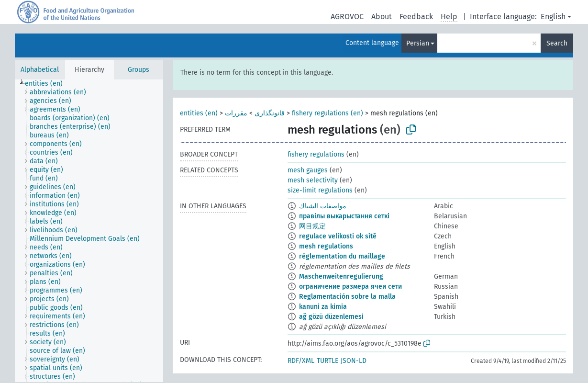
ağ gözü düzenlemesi (331, 317)
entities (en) (199, 113)
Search (557, 43)
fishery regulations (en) (327, 113)
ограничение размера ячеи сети (350, 287)
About (382, 17)
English (553, 17)
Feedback (416, 17)
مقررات (236, 113)
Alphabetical (40, 70)
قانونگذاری (270, 113)
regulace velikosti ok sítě (338, 236)
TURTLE (327, 361)
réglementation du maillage (342, 256)
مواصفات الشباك (323, 206)
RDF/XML (301, 361)
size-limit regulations (320, 190)
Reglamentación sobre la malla (347, 297)
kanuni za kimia (323, 307)
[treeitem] (48, 84)
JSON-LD (354, 361)
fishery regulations (316, 154)
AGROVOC (347, 17)
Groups (139, 70)
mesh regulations (326, 246)
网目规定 (312, 226)
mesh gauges (308, 170)
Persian (418, 43)
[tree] (89, 231)
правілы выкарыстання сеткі (344, 216)
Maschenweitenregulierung (341, 276)
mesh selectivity (313, 180)
